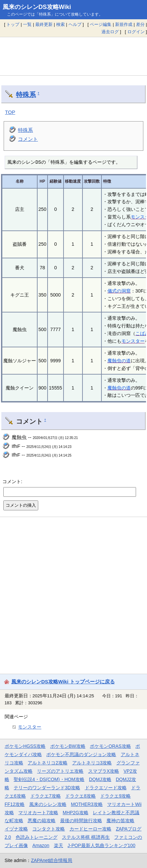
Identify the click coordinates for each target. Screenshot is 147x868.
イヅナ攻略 (16, 829)
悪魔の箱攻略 (42, 821)
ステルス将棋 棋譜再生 (86, 837)
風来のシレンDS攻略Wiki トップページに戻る (63, 682)
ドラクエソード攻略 (106, 788)
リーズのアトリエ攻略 (60, 771)
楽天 (59, 845)
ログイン (136, 32)
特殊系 (26, 95)
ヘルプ (75, 24)
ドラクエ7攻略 (46, 796)
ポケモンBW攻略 (68, 746)
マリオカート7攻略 (38, 813)
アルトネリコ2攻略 (48, 763)
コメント (28, 139)
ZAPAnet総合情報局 (52, 860)
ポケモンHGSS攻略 (25, 746)
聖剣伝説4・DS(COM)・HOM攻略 (49, 779)
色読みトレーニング (37, 837)
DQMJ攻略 (100, 779)
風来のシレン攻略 (48, 804)
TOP (10, 112)
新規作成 (124, 24)
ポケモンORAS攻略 (110, 746)
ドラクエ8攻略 (80, 796)
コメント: (12, 481)
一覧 (27, 24)
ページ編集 (101, 24)
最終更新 (44, 24)
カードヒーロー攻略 (90, 829)
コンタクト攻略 (49, 829)
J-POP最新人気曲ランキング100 (101, 845)
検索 (61, 24)
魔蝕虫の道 (119, 361)
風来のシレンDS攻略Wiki (37, 7)
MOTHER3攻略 (87, 804)
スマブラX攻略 (104, 771)
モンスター (133, 341)
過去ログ (110, 32)
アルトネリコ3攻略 (92, 763)
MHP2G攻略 (76, 813)
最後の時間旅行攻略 (81, 821)
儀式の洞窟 (119, 291)
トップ (13, 24)
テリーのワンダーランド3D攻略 (47, 788)
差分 (140, 24)
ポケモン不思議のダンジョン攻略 (81, 754)
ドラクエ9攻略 (115, 796)
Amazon (41, 845)
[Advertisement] (73, 56)
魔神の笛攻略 (120, 821)
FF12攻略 (15, 804)
